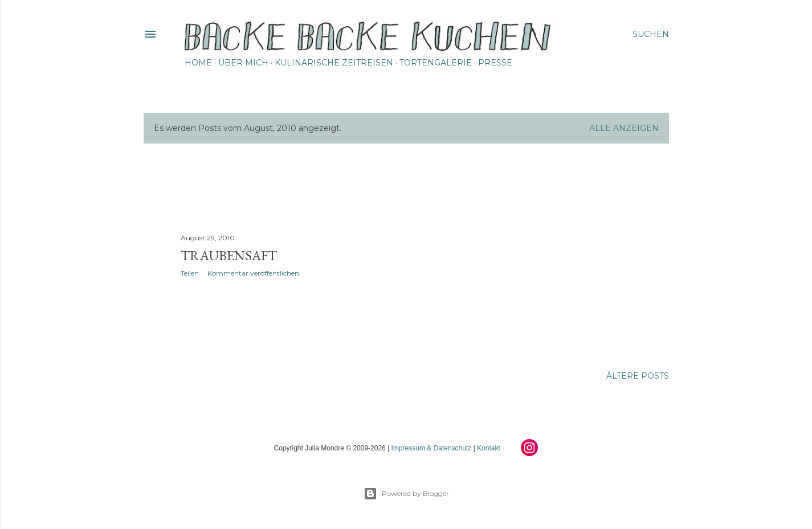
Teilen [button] (190, 273)
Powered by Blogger (406, 494)
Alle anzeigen (624, 128)
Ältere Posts (638, 376)
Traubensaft (229, 255)
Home (198, 63)
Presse (495, 63)
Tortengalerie (436, 63)
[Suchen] (651, 34)
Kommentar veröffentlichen (253, 273)
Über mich (243, 63)
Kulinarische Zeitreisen (334, 63)
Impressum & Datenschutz (432, 448)
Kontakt (489, 448)
